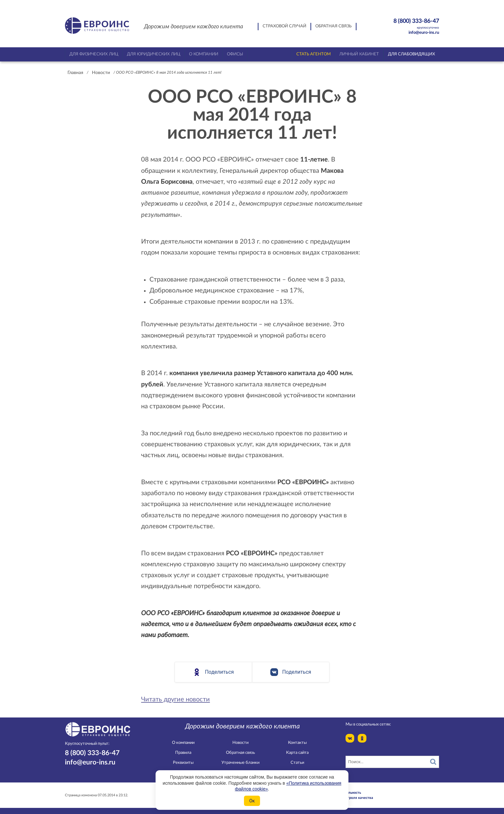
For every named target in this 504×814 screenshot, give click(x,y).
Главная (75, 73)
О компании (183, 743)
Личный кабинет (359, 54)
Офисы (235, 54)
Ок (252, 801)
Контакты (297, 743)
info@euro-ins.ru (424, 33)
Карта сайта (297, 753)
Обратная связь (333, 26)
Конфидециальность (344, 793)
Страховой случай (284, 26)
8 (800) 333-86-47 (405, 24)
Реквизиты (183, 763)
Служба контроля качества (350, 798)
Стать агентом (314, 54)
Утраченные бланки (240, 763)
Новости (101, 73)
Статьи (297, 763)
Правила (183, 753)
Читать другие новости (175, 699)
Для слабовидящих (411, 54)
